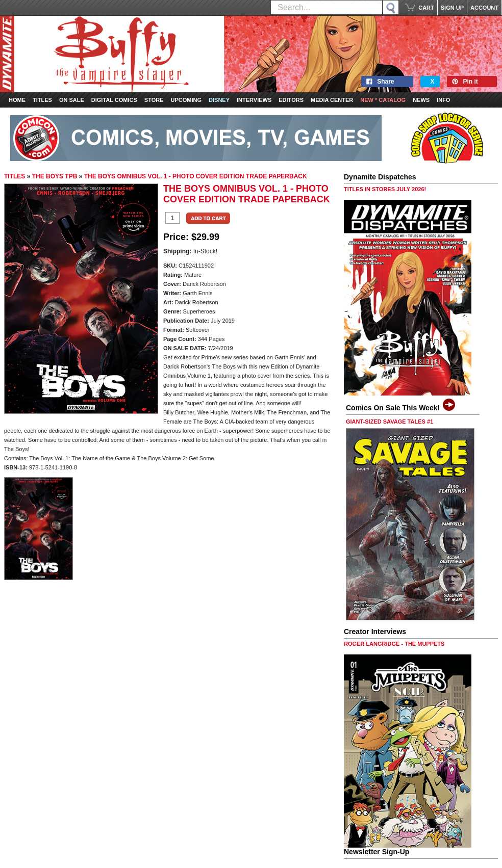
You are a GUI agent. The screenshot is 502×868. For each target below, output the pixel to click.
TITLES (15, 176)
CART (426, 8)
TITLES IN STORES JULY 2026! (385, 189)
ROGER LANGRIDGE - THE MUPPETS (394, 644)
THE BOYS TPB (55, 176)
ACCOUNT (484, 8)
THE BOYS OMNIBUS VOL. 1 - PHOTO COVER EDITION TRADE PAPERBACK (196, 176)
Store (154, 100)
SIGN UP (452, 8)
